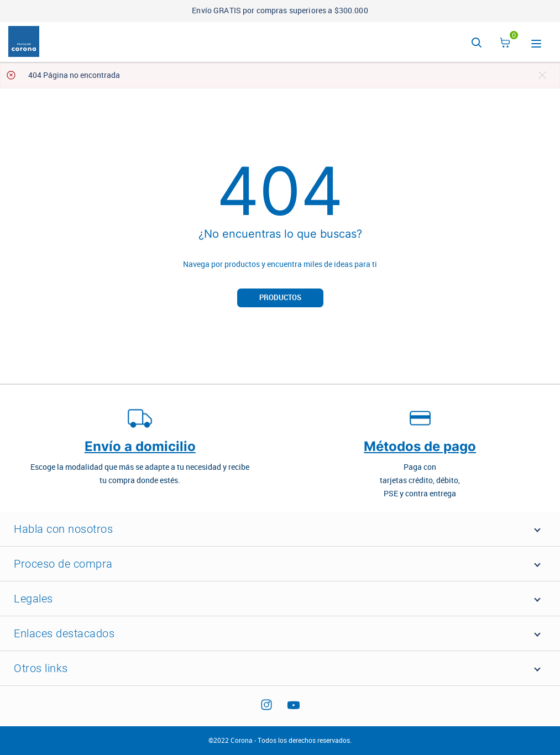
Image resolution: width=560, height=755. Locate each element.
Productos (280, 298)
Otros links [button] (41, 668)
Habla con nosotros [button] (63, 529)
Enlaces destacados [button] (64, 633)
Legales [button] (33, 599)
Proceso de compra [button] (63, 564)
